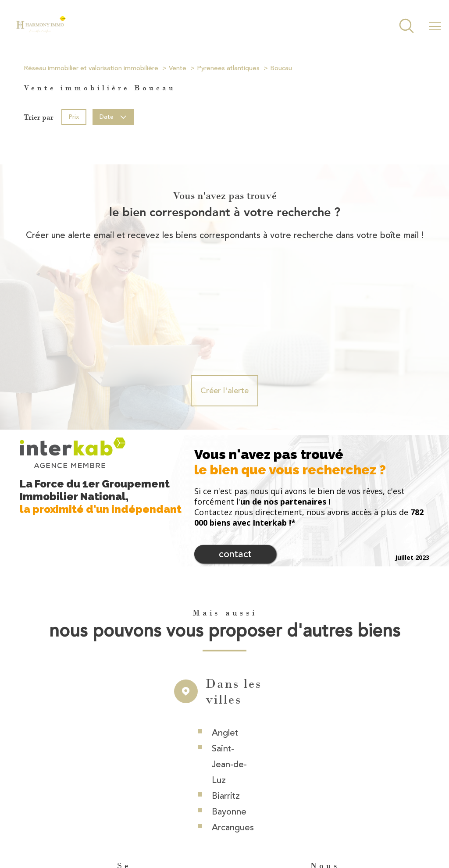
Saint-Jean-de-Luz (229, 665)
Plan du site (250, 827)
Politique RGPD (393, 827)
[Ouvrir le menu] (435, 27)
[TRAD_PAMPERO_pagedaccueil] (41, 31)
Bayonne (229, 712)
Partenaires (354, 827)
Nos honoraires (211, 827)
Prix (74, 117)
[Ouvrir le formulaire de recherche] (406, 27)
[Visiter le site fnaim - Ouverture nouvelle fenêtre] (351, 792)
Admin (326, 827)
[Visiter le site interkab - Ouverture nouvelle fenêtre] (312, 792)
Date (113, 117)
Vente (178, 68)
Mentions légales (291, 827)
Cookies (302, 835)
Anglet (225, 633)
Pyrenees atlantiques (228, 68)
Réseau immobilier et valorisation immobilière (91, 68)
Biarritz (226, 696)
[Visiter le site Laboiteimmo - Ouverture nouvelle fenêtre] (224, 853)
